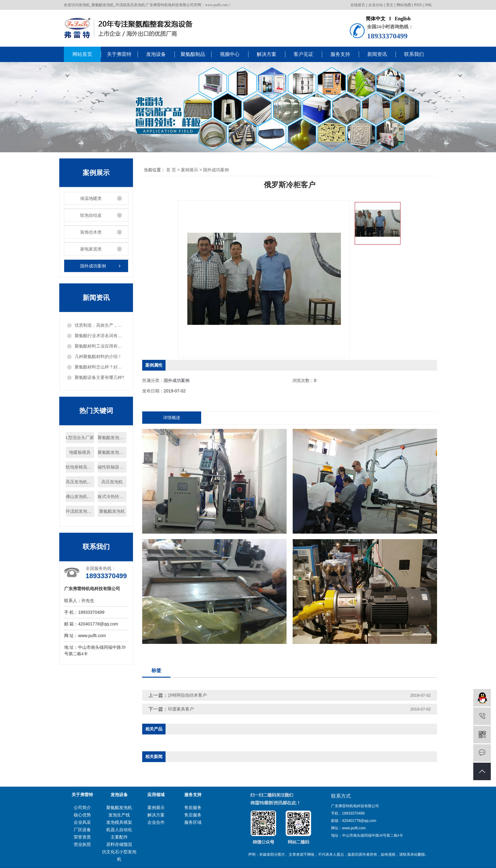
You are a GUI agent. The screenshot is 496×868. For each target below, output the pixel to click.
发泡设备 (156, 54)
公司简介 (82, 808)
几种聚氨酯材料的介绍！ (98, 356)
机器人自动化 (119, 830)
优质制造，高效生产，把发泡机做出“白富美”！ (100, 325)
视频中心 (230, 54)
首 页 (171, 170)
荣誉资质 (82, 837)
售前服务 (193, 808)
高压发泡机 (112, 482)
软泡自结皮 (91, 215)
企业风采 (82, 822)
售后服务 (193, 815)
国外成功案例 (93, 266)
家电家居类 (91, 249)
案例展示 (189, 170)
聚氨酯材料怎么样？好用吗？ (100, 367)
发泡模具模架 (119, 822)
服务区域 (193, 822)
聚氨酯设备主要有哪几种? (100, 377)
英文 (390, 5)
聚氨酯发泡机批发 (112, 452)
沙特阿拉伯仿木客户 (187, 695)
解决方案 (267, 54)
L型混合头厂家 (80, 438)
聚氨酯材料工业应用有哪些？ (100, 346)
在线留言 (358, 5)
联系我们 (414, 54)
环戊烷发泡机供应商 (80, 511)
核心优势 (82, 815)
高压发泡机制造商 (80, 482)
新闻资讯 (377, 54)
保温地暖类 (91, 198)
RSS (418, 5)
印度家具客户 (181, 709)
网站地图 (404, 5)
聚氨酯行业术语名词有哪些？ (100, 336)
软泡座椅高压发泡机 (80, 467)
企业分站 (376, 5)
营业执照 (82, 844)
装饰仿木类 (91, 232)
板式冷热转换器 (112, 496)
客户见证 (303, 54)
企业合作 (156, 822)
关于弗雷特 (119, 54)
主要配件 (119, 837)
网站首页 (82, 54)
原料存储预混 (119, 844)
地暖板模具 (80, 452)
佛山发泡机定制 (80, 496)
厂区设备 (82, 830)
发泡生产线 (119, 815)
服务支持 (340, 54)
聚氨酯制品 (193, 54)
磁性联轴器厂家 (112, 467)
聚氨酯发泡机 (112, 511)
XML (429, 5)
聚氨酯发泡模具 (112, 438)
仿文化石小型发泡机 (119, 855)
